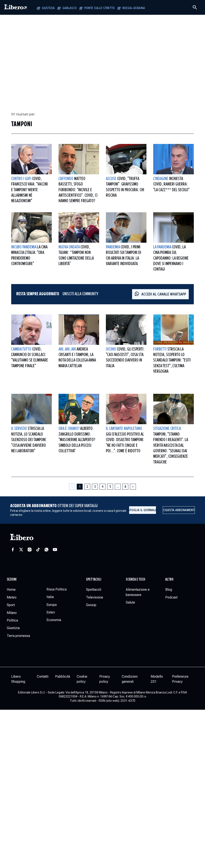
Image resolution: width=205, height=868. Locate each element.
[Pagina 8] (125, 487)
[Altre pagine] (118, 487)
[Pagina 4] (102, 487)
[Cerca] (195, 7)
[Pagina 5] (110, 487)
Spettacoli (94, 580)
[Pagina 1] (80, 487)
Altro (169, 580)
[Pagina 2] (87, 487)
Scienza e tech (135, 580)
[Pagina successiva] (133, 487)
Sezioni (12, 580)
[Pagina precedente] (72, 487)
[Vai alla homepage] (16, 7)
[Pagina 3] (95, 487)
